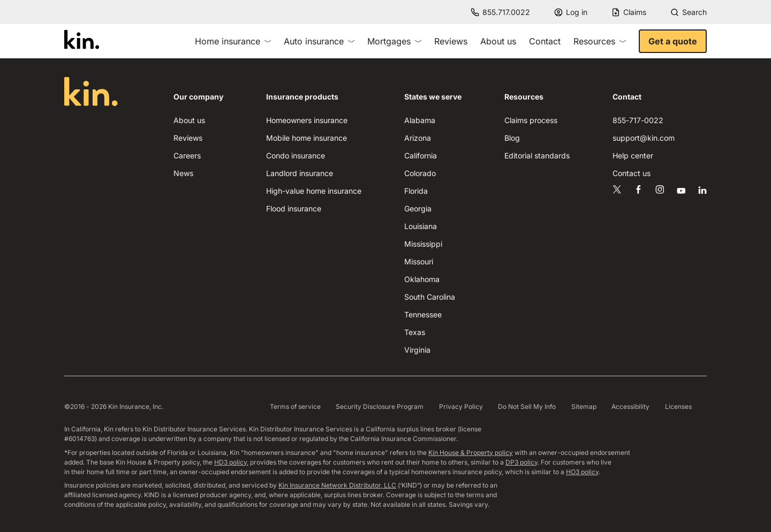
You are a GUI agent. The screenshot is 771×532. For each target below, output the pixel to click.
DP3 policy (521, 462)
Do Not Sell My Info (527, 406)
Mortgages (394, 41)
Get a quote (673, 41)
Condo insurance (296, 155)
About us (498, 41)
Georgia (418, 208)
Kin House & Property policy (471, 453)
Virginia (417, 350)
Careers (187, 155)
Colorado (420, 173)
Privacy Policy (461, 406)
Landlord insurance (300, 173)
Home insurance (233, 41)
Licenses (678, 406)
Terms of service (295, 406)
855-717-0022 (638, 120)
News (183, 173)
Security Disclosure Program (380, 406)
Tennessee (423, 314)
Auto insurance (319, 41)
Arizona (418, 138)
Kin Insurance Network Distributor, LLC (337, 485)
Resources (600, 41)
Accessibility (630, 406)
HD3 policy (230, 462)
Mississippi (423, 244)
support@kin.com (644, 138)
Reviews (451, 41)
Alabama (420, 120)
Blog (512, 138)
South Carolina (430, 297)
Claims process (531, 120)
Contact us (632, 173)
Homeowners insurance (307, 120)
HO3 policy (582, 472)
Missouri (419, 261)
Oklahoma (422, 279)
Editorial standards (537, 155)
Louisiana (421, 226)
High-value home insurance (314, 191)
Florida (416, 191)
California (421, 155)
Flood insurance (294, 208)
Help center (633, 155)
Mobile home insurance (307, 138)
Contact (545, 41)
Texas (415, 332)
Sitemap (584, 406)
